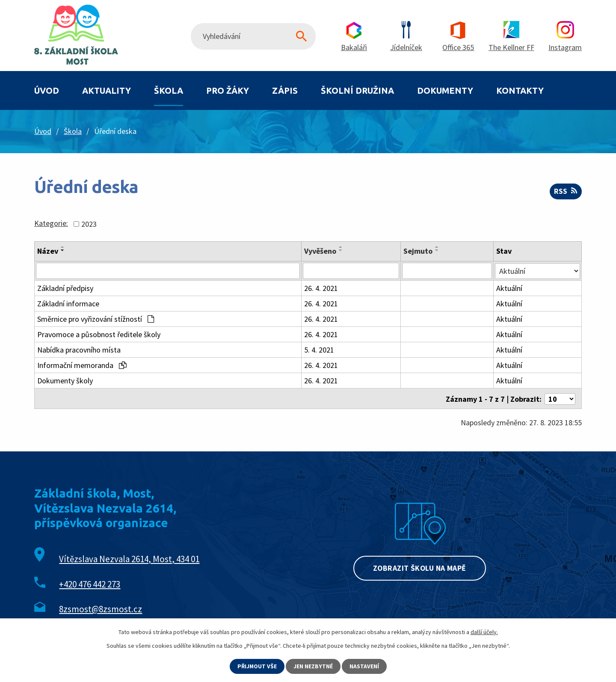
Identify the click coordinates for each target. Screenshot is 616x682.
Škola (169, 90)
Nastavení (365, 666)
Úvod (47, 90)
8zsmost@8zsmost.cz (101, 608)
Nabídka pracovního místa (79, 350)
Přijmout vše (257, 666)
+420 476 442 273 (90, 583)
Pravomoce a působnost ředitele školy (99, 334)
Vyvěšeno (320, 251)
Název (48, 251)
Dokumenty (445, 90)
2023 (89, 224)
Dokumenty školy (65, 381)
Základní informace (68, 304)
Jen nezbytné (314, 666)
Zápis (285, 90)
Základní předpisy (65, 288)
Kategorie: (51, 223)
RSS (566, 192)
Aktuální (510, 288)
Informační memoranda (82, 365)
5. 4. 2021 (319, 350)
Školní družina (357, 90)
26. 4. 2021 (321, 288)
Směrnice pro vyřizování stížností (96, 319)
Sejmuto (418, 251)
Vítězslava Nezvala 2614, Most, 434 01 (129, 558)
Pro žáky (228, 90)
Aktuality (107, 90)
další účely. (484, 632)
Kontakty (520, 90)
